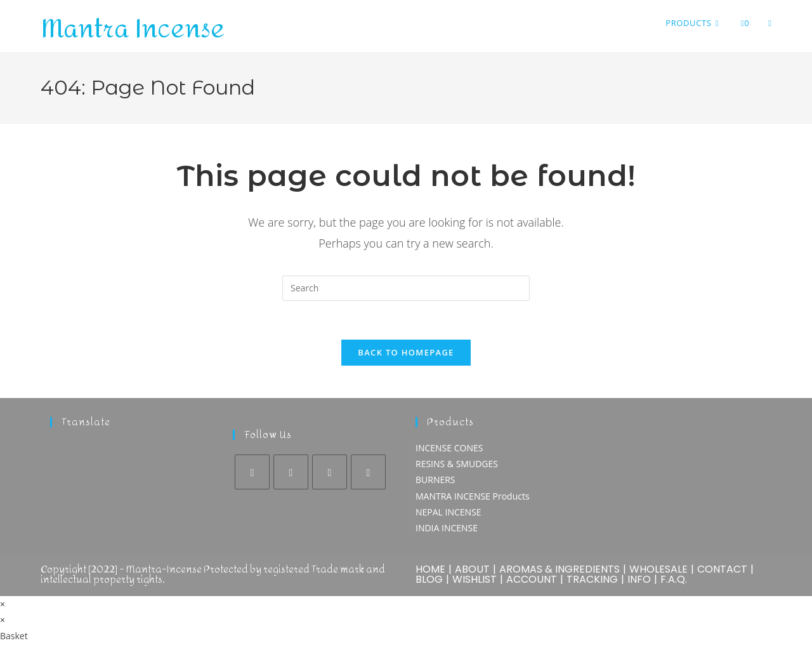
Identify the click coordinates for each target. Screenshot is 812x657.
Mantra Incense (133, 29)
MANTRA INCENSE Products (473, 496)
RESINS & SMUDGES (457, 464)
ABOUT (472, 569)
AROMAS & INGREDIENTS (560, 569)
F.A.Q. (674, 579)
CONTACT (722, 569)
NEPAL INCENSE (449, 512)
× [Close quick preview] (3, 604)
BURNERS (435, 480)
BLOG (429, 579)
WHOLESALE (658, 569)
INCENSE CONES (449, 448)
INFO (639, 579)
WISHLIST (475, 579)
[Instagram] (291, 472)
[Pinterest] (330, 472)
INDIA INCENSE (447, 528)
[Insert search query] (406, 288)
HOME (430, 569)
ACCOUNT (532, 579)
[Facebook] (252, 472)
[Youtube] (368, 472)
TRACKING (592, 579)
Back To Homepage (406, 352)
